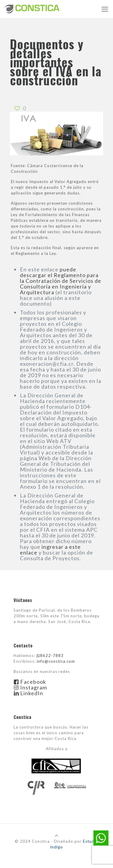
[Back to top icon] (56, 836)
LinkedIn (28, 693)
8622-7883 (50, 656)
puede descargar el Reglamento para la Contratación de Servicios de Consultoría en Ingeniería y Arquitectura (61, 281)
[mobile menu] (105, 9)
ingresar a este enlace (50, 550)
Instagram (30, 687)
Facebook (30, 682)
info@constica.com (56, 661)
